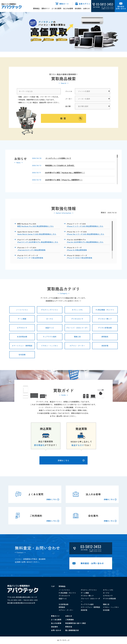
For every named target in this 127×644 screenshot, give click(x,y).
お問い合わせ (56, 630)
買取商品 (36, 8)
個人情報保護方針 (72, 630)
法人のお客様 (68, 8)
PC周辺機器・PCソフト (105, 310)
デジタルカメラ (77, 319)
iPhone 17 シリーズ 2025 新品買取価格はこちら (85, 226)
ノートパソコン (22, 310)
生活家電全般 (22, 337)
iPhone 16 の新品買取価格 (77, 250)
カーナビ (50, 319)
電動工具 (77, 337)
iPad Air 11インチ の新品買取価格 (30, 258)
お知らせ (86, 8)
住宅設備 (22, 355)
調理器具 (105, 337)
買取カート (64, 4)
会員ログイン (84, 4)
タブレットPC (77, 310)
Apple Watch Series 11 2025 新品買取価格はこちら (37, 234)
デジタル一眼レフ (105, 319)
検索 (63, 118)
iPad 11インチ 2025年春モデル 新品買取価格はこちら (38, 242)
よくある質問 (56, 8)
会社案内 (78, 8)
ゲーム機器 (22, 319)
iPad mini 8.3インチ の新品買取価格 (31, 250)
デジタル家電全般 (105, 328)
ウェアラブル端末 (50, 337)
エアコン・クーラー (77, 346)
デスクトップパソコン (50, 310)
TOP (53, 586)
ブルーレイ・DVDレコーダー (77, 328)
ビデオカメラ (22, 328)
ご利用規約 (70, 620)
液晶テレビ (50, 328)
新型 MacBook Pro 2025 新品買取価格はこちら (36, 226)
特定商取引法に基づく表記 (76, 623)
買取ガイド (46, 8)
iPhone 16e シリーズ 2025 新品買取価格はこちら (86, 234)
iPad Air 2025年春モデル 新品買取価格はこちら (85, 242)
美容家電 (105, 346)
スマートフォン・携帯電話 (22, 346)
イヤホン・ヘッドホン (50, 346)
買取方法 (69, 627)
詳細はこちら (71, 460)
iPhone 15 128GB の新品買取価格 (80, 258)
